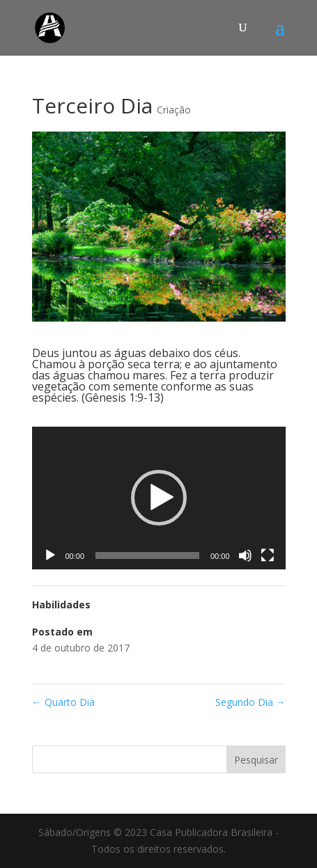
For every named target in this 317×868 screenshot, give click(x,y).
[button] (159, 498)
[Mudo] (245, 555)
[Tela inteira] (268, 555)
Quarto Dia (63, 702)
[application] (159, 498)
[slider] (147, 555)
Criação (174, 110)
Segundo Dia (250, 702)
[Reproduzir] (50, 555)
